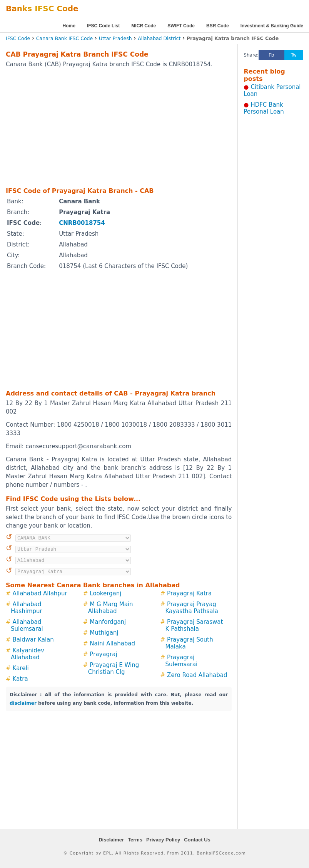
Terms (135, 840)
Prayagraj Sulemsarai (182, 661)
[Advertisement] (108, 127)
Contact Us (197, 840)
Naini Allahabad (112, 643)
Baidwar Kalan (33, 640)
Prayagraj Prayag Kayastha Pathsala (192, 608)
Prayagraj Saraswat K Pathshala (194, 625)
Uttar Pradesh (115, 38)
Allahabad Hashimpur (27, 608)
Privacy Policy (163, 840)
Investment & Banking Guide (272, 26)
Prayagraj (103, 654)
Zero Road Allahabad (197, 675)
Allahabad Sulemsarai (27, 625)
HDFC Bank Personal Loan (264, 108)
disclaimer (23, 703)
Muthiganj (104, 633)
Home (69, 26)
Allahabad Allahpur (40, 593)
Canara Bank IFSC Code (64, 38)
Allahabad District (159, 38)
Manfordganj (108, 622)
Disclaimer (111, 840)
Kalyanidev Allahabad (28, 654)
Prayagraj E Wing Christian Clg (114, 669)
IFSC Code (18, 38)
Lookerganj (105, 593)
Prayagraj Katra (189, 593)
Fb (271, 55)
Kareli (21, 668)
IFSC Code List (103, 26)
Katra (20, 679)
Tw (294, 55)
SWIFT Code (181, 26)
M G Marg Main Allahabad (111, 608)
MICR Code (144, 26)
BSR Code (218, 26)
